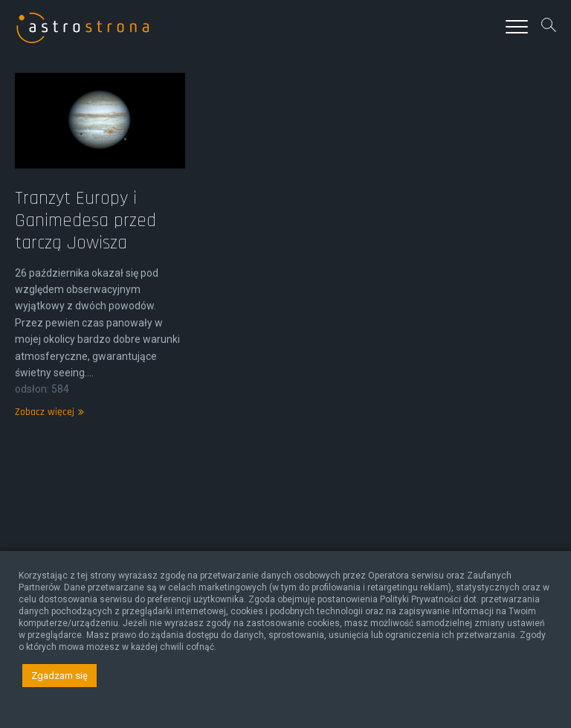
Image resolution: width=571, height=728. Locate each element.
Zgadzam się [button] (59, 676)
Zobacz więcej (48, 429)
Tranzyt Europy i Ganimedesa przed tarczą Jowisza (86, 237)
